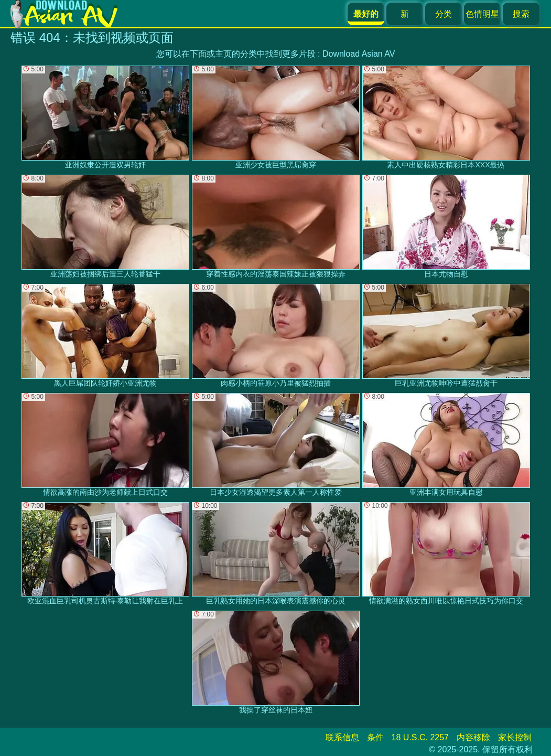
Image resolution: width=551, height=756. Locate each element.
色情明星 (482, 14)
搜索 (521, 14)
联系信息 (342, 737)
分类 (444, 14)
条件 (375, 737)
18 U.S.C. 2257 (420, 737)
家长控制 (515, 737)
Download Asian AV (359, 54)
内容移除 (473, 737)
